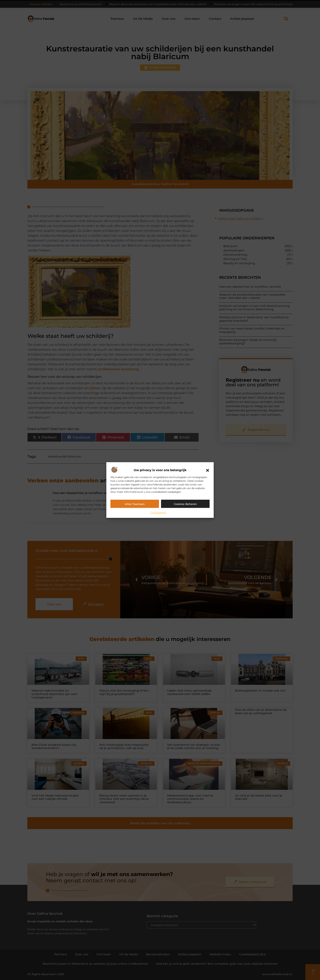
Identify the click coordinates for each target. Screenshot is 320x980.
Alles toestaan (135, 504)
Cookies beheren (185, 504)
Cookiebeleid (158, 512)
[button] (208, 470)
